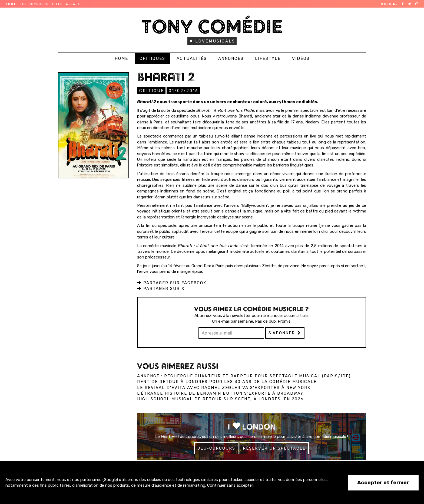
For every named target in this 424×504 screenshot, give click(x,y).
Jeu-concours (34, 4)
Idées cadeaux (66, 4)
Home (121, 58)
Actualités (192, 58)
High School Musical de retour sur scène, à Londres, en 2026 (220, 399)
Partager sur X (161, 288)
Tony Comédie (212, 26)
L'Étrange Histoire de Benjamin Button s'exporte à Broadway (220, 393)
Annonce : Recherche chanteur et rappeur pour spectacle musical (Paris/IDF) (244, 376)
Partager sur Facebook (172, 283)
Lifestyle (268, 58)
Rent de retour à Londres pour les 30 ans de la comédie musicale (227, 381)
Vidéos (301, 58)
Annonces (231, 58)
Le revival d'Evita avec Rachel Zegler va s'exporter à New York (224, 387)
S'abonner (285, 333)
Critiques (152, 58)
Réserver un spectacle (274, 448)
